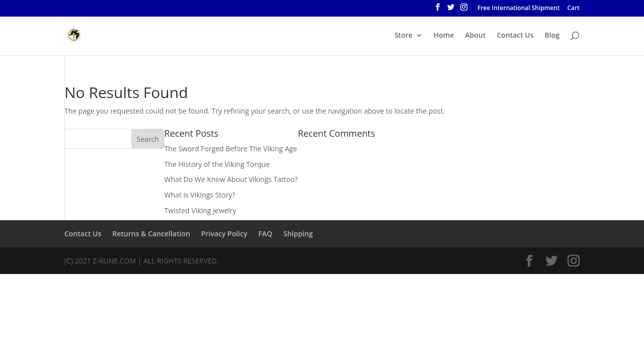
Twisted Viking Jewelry (200, 210)
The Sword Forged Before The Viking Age (231, 149)
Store (404, 36)
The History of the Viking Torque (217, 164)
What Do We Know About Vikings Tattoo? (231, 179)
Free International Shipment (518, 9)
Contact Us (515, 36)
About (475, 36)
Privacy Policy (224, 234)
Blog (552, 36)
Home (444, 36)
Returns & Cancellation (151, 234)
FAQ (265, 234)
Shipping (298, 234)
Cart (574, 9)
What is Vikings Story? (200, 195)
